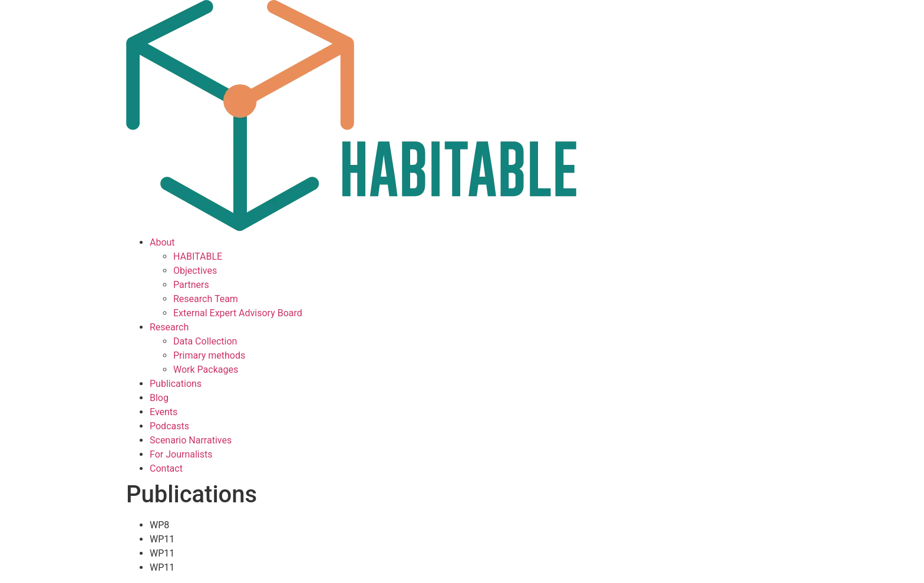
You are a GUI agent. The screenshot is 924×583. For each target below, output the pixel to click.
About (162, 242)
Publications (176, 384)
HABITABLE (198, 256)
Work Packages (206, 370)
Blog (159, 398)
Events (164, 412)
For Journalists (181, 454)
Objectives (195, 271)
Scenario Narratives (191, 440)
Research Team (206, 299)
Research (169, 327)
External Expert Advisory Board (238, 313)
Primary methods (209, 355)
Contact (166, 468)
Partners (191, 285)
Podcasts (169, 426)
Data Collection (205, 341)
